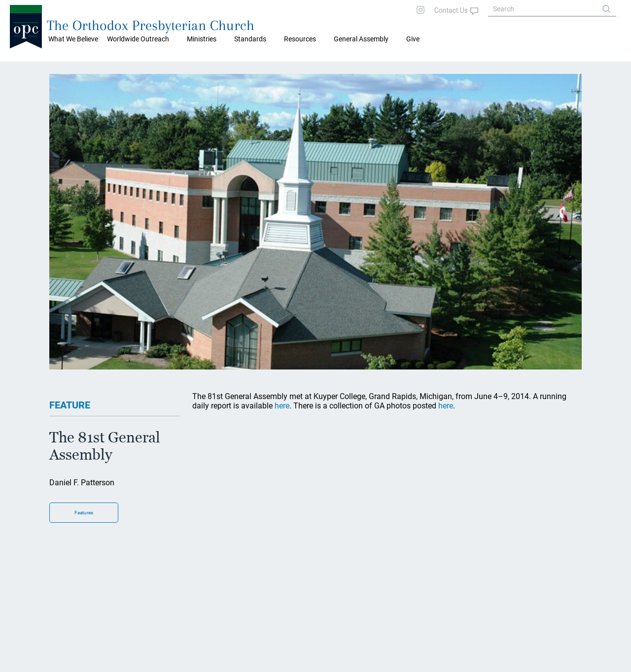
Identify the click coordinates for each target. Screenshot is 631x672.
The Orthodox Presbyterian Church (151, 25)
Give (413, 39)
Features (84, 513)
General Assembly (361, 39)
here (282, 406)
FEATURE (70, 405)
